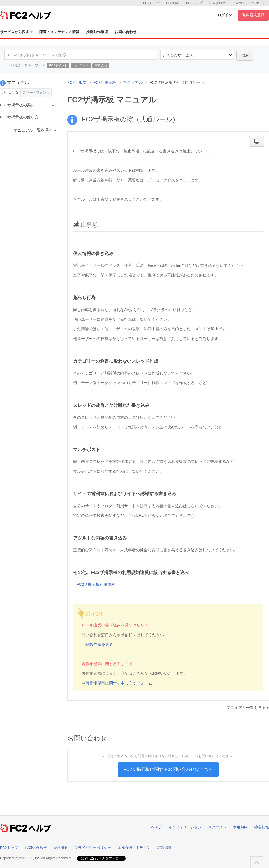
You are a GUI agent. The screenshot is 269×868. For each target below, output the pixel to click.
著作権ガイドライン (134, 848)
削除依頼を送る (99, 644)
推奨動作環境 (97, 32)
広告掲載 (164, 848)
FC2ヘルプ (77, 82)
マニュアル (133, 82)
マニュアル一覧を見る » (248, 708)
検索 (245, 55)
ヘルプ (156, 827)
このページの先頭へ (257, 862)
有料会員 (101, 65)
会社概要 (61, 848)
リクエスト (217, 827)
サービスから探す (16, 32)
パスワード (81, 65)
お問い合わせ (126, 32)
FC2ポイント (58, 65)
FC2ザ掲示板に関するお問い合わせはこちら (168, 769)
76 (197, 55)
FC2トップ (151, 3)
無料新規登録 (253, 15)
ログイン (225, 15)
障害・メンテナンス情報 (59, 32)
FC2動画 (173, 3)
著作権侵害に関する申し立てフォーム (119, 683)
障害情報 (262, 827)
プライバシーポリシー (93, 848)
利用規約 (240, 827)
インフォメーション (185, 827)
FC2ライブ (194, 3)
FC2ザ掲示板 (105, 82)
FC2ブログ (218, 3)
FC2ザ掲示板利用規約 (96, 584)
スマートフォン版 (36, 93)
